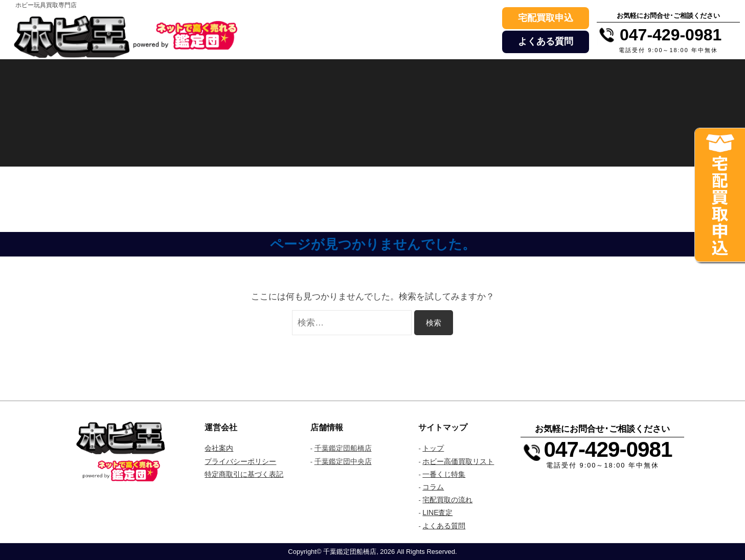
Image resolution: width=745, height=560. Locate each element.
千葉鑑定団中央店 (343, 461)
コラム (433, 487)
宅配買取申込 (546, 18)
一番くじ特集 (444, 474)
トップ (433, 448)
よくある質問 (546, 41)
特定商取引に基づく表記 (244, 474)
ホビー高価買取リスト (458, 461)
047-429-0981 (608, 449)
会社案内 (219, 448)
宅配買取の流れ (447, 500)
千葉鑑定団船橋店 (343, 448)
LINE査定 (437, 512)
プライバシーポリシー (240, 461)
